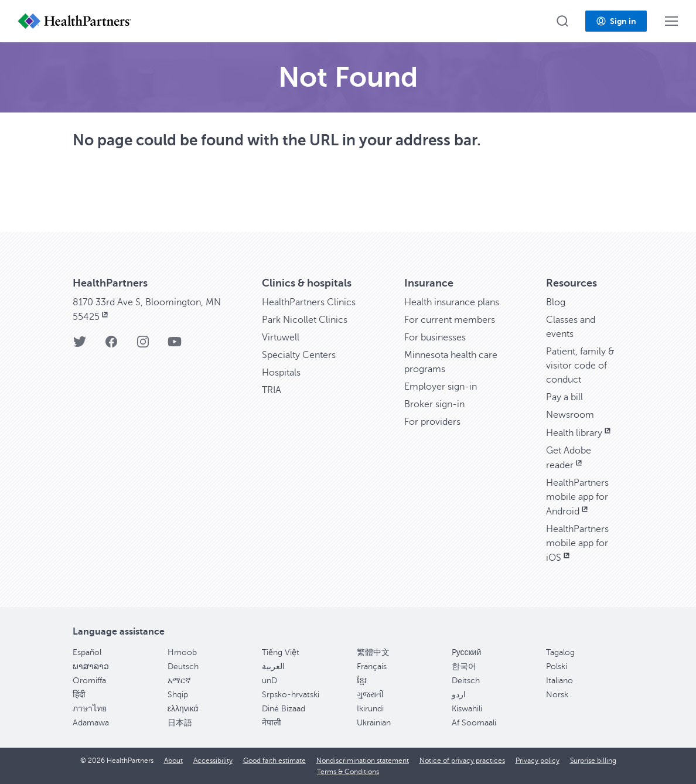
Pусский (467, 652)
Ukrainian (374, 723)
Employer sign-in (441, 387)
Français (372, 667)
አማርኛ (179, 681)
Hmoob (182, 652)
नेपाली (272, 723)
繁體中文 (373, 652)
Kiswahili (467, 709)
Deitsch (466, 681)
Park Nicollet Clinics (305, 320)
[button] (562, 21)
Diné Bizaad (284, 709)
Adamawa (91, 723)
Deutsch (183, 667)
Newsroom (570, 415)
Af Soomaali (474, 723)
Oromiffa (89, 681)
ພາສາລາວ (91, 667)
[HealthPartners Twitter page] (80, 345)
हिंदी (79, 695)
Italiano (559, 681)
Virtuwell (281, 338)
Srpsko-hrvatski (291, 695)
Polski (557, 667)
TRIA (272, 390)
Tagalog (560, 652)
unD (269, 681)
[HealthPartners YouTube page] (175, 345)
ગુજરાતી (370, 695)
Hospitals (281, 373)
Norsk (557, 695)
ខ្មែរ (362, 681)
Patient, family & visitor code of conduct (580, 366)
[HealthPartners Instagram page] (143, 345)
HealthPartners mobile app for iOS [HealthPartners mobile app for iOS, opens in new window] (577, 543)
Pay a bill (564, 397)
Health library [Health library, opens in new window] (579, 433)
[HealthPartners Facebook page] (111, 345)
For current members (450, 320)
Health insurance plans (452, 302)
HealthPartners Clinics (309, 302)
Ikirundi (370, 709)
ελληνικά (183, 709)
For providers (432, 422)
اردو (459, 695)
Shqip (178, 695)
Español (87, 652)
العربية (273, 667)
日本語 (180, 723)
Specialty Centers (299, 355)
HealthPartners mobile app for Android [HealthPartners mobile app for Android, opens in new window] (577, 497)
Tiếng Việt (281, 652)
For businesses (435, 338)
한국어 (464, 667)
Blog (556, 302)
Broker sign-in (434, 404)
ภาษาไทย (90, 709)
